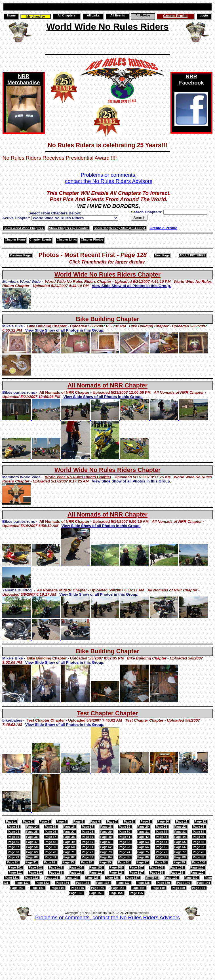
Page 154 (116, 893)
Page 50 (88, 842)
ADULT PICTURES (192, 255)
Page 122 (32, 878)
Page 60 (69, 847)
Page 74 (125, 852)
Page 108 (157, 867)
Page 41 (125, 837)
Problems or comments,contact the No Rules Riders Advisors (109, 178)
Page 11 (182, 821)
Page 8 (129, 821)
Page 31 (143, 832)
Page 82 (69, 857)
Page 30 (125, 832)
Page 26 (51, 832)
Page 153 (96, 893)
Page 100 (199, 862)
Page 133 (43, 883)
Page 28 (88, 832)
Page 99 (179, 862)
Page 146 (98, 888)
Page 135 (83, 883)
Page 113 (56, 872)
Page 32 (162, 832)
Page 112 (36, 872)
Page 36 (32, 837)
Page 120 (197, 872)
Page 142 (17, 888)
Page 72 (88, 852)
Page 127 (133, 878)
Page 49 (69, 842)
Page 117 (137, 872)
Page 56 (199, 842)
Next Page (162, 255)
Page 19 (125, 827)
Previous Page (20, 255)
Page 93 (68, 862)
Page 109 (177, 867)
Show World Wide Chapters (24, 228)
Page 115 (96, 872)
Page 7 (112, 821)
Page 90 (13, 862)
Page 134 (63, 883)
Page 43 (162, 837)
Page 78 (199, 852)
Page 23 (199, 827)
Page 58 (32, 847)
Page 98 (161, 862)
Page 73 (106, 852)
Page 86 (143, 857)
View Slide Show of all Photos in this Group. (131, 286)
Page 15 (51, 827)
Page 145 (78, 888)
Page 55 (180, 842)
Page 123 (52, 878)
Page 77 (180, 852)
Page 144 (57, 888)
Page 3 (45, 821)
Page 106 (116, 867)
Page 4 (62, 821)
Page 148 (138, 888)
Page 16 (69, 827)
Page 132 (22, 883)
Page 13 (14, 827)
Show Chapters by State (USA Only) (120, 228)
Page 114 (76, 872)
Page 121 (11, 878)
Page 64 (143, 847)
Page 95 (105, 862)
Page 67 (199, 847)
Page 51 (106, 842)
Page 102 (36, 867)
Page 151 (199, 888)
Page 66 (180, 847)
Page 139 (164, 883)
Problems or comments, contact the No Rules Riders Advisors (107, 917)
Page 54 (162, 842)
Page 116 (116, 872)
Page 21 (162, 827)
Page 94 (87, 862)
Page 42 (143, 837)
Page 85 (125, 857)
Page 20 (143, 827)
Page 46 (14, 842)
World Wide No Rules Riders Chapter (107, 275)
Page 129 (171, 878)
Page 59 (51, 847)
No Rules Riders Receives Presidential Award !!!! (60, 158)
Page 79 (14, 857)
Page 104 (76, 867)
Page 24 (14, 832)
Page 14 (32, 827)
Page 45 (199, 837)
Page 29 (106, 832)
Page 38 (69, 837)
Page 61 (88, 847)
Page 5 (78, 821)
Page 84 (106, 857)
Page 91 (31, 862)
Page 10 (164, 821)
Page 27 (69, 832)
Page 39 (88, 837)
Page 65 (162, 847)
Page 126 (112, 878)
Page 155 (137, 893)
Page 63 (125, 847)
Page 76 (162, 852)
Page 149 (158, 888)
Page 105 (96, 867)
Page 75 (143, 852)
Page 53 (143, 842)
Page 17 (88, 827)
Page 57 (14, 847)
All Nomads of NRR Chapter (107, 385)
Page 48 (51, 842)
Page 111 (15, 872)
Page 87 (162, 857)
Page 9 (146, 821)
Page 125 (92, 878)
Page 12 (201, 821)
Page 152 (76, 893)
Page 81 (51, 857)
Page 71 (69, 852)
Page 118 (157, 872)
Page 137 (123, 883)
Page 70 (51, 852)
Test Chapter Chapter (107, 713)
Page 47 (32, 842)
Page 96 (124, 862)
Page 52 (125, 842)
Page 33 (180, 832)
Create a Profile (163, 228)
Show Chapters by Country (69, 228)
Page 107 (137, 867)
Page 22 (180, 827)
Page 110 (197, 867)
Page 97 (143, 862)
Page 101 (15, 867)
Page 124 (72, 878)
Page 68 (14, 852)
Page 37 (51, 837)
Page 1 (11, 821)
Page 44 (180, 837)
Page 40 (106, 837)
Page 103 (56, 867)
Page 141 (204, 883)
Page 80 (32, 857)
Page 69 (32, 852)
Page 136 (103, 883)
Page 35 (14, 837)
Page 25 (32, 832)
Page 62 (106, 847)
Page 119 (177, 872)
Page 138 (144, 883)
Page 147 (118, 888)
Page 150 (179, 888)
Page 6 (95, 821)
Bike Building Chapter (108, 319)
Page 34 (199, 832)
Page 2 (28, 821)
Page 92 (50, 862)
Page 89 (199, 857)
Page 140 (184, 883)
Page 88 (180, 857)
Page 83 (88, 857)
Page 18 (106, 827)
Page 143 (37, 888)
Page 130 (191, 878)
